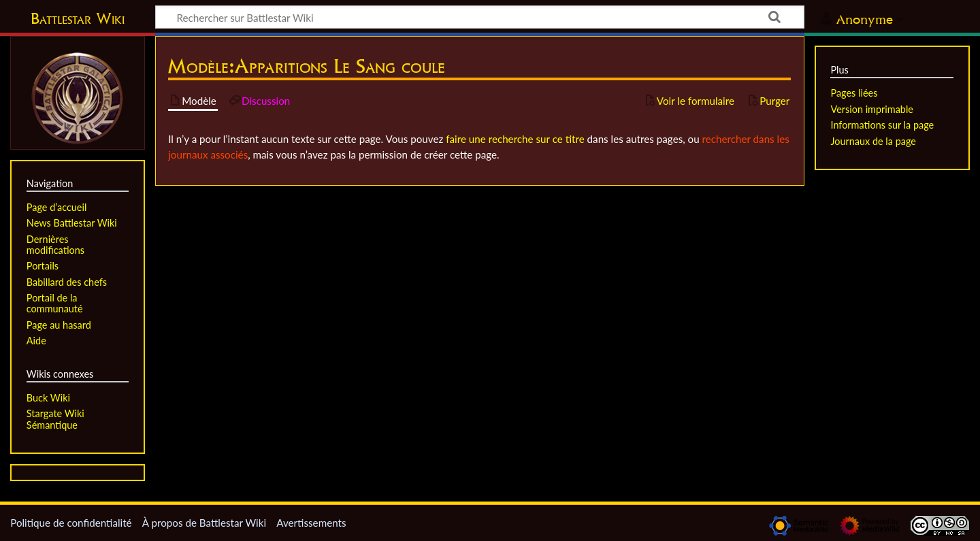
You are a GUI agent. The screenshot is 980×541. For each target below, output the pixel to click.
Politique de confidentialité (71, 523)
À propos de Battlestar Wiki (204, 523)
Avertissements (311, 523)
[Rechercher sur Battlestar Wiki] (480, 17)
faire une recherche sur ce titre (515, 139)
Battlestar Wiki (78, 18)
